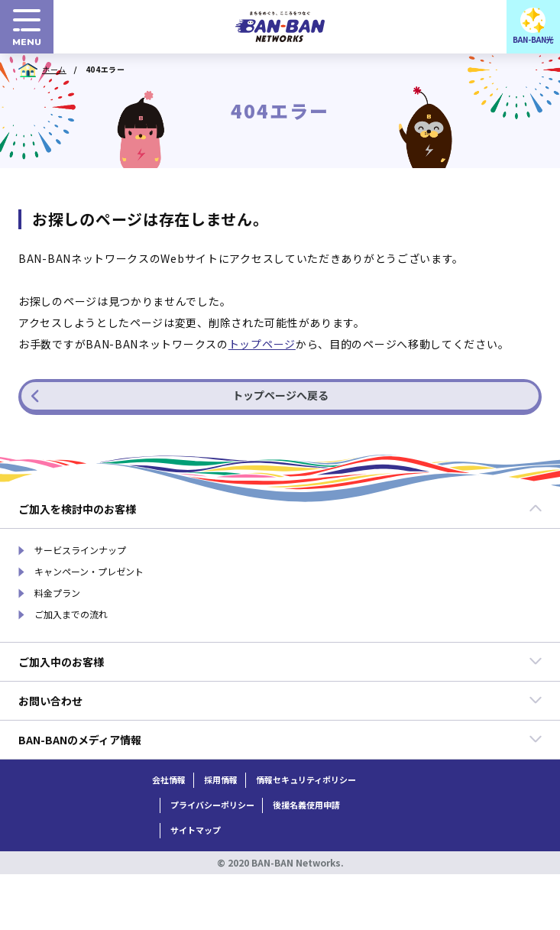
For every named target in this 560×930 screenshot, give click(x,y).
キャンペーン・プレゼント (89, 572)
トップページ (262, 344)
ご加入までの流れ (71, 614)
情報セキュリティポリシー (306, 780)
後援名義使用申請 (306, 805)
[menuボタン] (27, 27)
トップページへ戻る (180, 395)
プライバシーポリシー (212, 805)
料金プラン (57, 593)
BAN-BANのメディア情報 (280, 740)
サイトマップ (196, 830)
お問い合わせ (280, 701)
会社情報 (169, 780)
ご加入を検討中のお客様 (280, 509)
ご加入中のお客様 (280, 662)
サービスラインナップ (80, 550)
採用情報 (221, 780)
